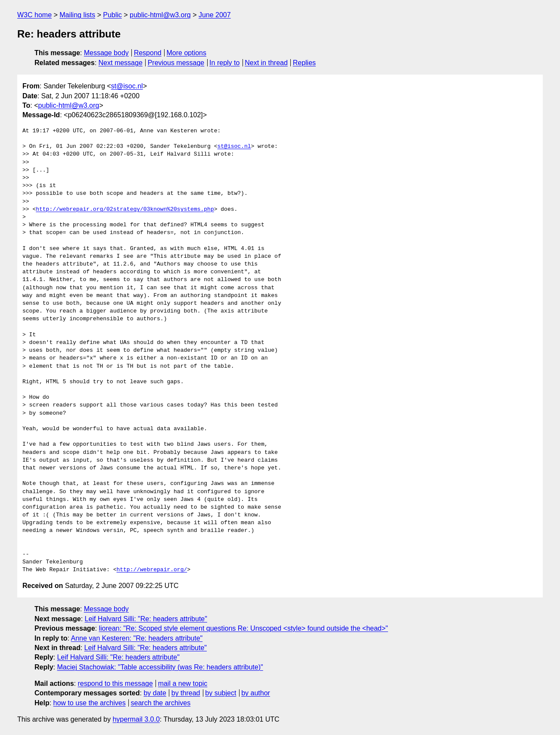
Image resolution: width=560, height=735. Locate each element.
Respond (148, 53)
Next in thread (266, 63)
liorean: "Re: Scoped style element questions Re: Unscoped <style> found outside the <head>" (243, 628)
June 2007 (215, 15)
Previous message (176, 63)
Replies (304, 63)
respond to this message (115, 683)
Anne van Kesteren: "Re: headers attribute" (137, 638)
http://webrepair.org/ (152, 570)
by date (155, 693)
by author (256, 693)
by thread (186, 693)
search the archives (161, 703)
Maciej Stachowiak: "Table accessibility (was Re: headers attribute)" (160, 667)
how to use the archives (90, 703)
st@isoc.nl (127, 86)
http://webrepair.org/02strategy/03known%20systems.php (125, 210)
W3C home (34, 15)
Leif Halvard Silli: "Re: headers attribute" (146, 619)
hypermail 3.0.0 (136, 719)
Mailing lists (77, 15)
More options (187, 53)
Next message (121, 63)
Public (112, 15)
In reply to (224, 63)
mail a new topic (183, 683)
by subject (221, 693)
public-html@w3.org (160, 15)
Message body (106, 53)
